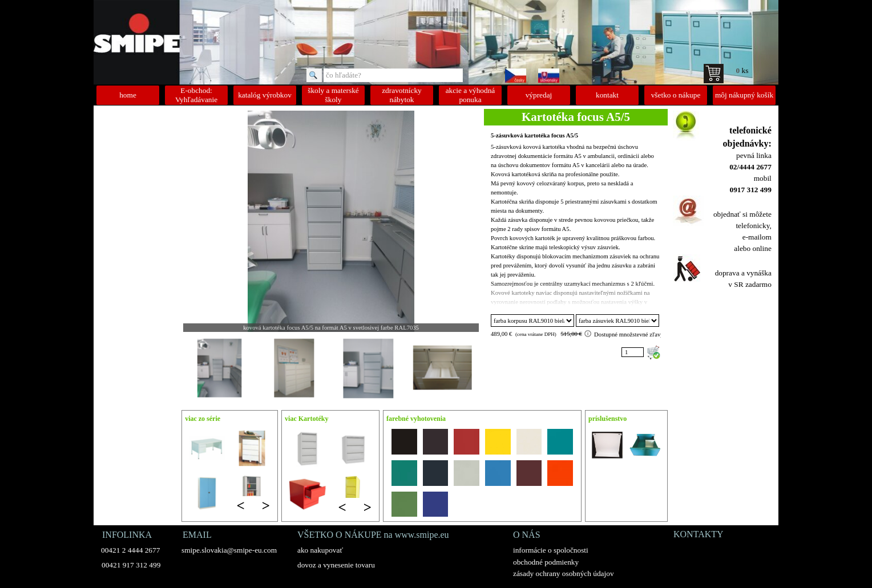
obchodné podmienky (546, 562)
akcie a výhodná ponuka (471, 95)
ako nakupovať (320, 550)
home (128, 95)
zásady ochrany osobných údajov (564, 573)
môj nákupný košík (744, 95)
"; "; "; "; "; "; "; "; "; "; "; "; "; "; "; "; (532, 321)
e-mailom (757, 237)
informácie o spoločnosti (551, 550)
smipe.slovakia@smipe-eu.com (229, 550)
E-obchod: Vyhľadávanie (196, 95)
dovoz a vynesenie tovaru (336, 565)
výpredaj (539, 95)
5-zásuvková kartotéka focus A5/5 (534, 135)
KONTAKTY (699, 534)
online (762, 248)
